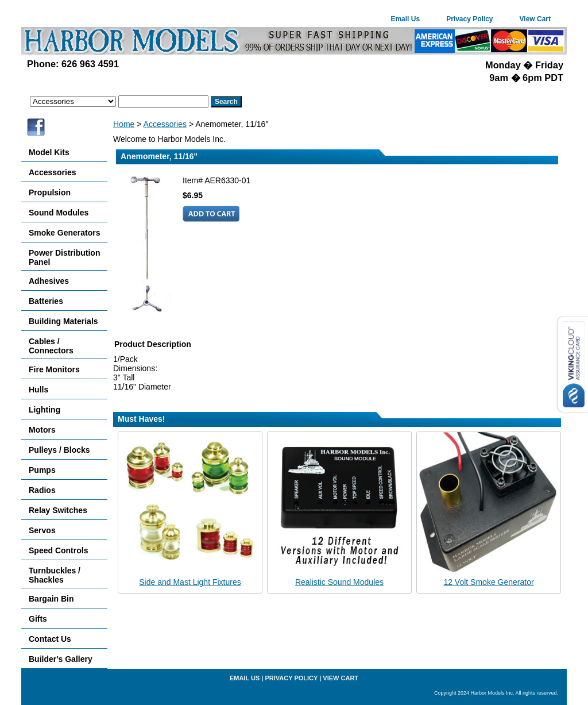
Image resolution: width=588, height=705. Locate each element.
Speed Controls (58, 550)
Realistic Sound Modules (339, 582)
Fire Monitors (54, 369)
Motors (42, 430)
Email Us (405, 19)
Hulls (38, 390)
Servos (42, 530)
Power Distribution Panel (64, 257)
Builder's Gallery (61, 659)
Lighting (45, 410)
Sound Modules (59, 213)
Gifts (38, 619)
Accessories (165, 124)
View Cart (535, 19)
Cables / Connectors (51, 346)
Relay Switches (58, 510)
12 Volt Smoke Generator (488, 582)
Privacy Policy (469, 19)
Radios (42, 490)
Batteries (46, 301)
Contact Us (50, 639)
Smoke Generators (65, 233)
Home (124, 124)
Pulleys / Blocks (59, 450)
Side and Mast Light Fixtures (190, 582)
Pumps (42, 470)
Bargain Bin (51, 599)
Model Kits (49, 152)
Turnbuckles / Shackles (55, 575)
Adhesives (49, 281)
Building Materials (63, 321)
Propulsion (50, 192)
